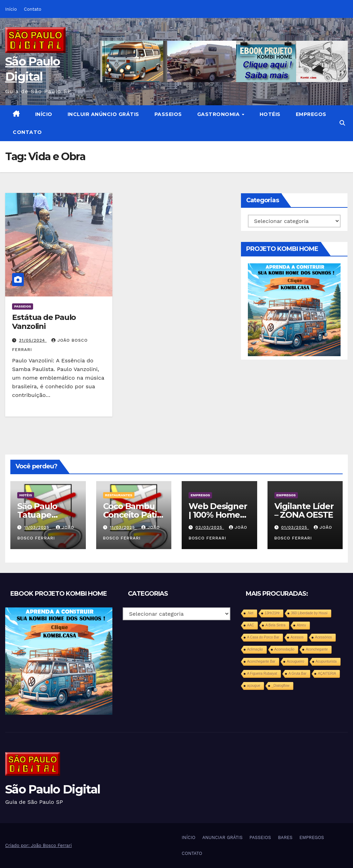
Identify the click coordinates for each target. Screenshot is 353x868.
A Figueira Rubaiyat (262, 674)
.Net (250, 613)
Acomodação (284, 649)
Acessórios (324, 637)
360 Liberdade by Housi (309, 613)
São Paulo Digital (53, 789)
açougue (254, 686)
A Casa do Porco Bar (263, 637)
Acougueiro (296, 661)
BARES (285, 837)
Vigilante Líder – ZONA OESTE (304, 510)
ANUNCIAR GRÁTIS (223, 837)
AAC (251, 625)
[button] (342, 123)
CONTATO (27, 132)
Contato (32, 9)
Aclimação (255, 649)
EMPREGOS (311, 114)
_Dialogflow (281, 686)
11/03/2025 (38, 527)
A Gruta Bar (297, 674)
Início (11, 9)
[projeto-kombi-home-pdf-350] (294, 309)
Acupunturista (326, 661)
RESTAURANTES (119, 495)
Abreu (301, 625)
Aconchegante (317, 649)
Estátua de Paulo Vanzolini (44, 322)
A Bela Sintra (275, 625)
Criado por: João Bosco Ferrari (38, 845)
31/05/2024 (33, 340)
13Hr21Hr (272, 613)
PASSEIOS (168, 114)
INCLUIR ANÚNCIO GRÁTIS (103, 114)
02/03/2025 (210, 527)
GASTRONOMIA (219, 114)
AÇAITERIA (327, 674)
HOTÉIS (270, 114)
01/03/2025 (295, 527)
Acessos (297, 637)
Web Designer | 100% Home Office (218, 515)
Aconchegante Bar (261, 661)
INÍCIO (44, 114)
